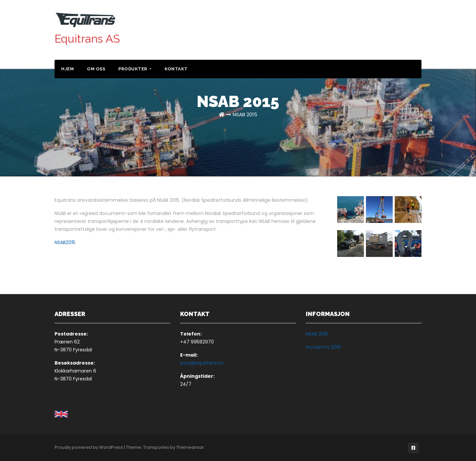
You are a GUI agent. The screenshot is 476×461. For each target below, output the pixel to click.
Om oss (96, 69)
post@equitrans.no (202, 363)
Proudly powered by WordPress (89, 447)
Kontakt (176, 69)
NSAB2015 (65, 242)
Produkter (135, 69)
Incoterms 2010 (323, 347)
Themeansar (190, 447)
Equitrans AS (87, 39)
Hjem (67, 69)
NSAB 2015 (245, 114)
